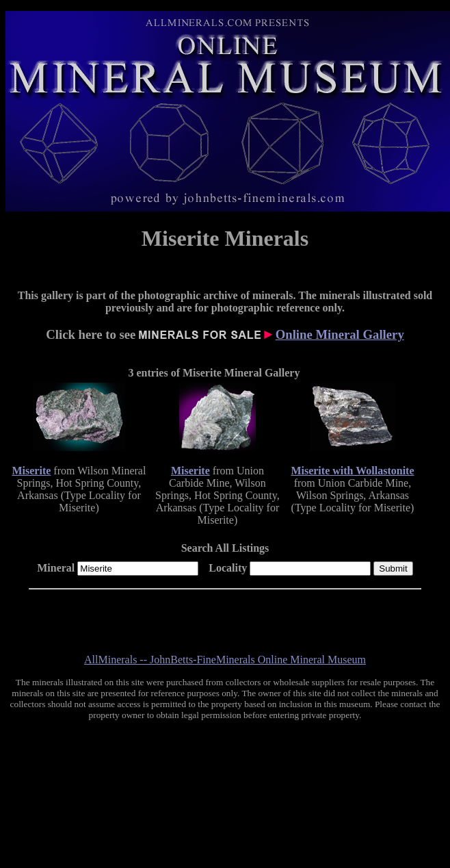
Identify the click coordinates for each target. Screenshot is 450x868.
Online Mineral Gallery (340, 334)
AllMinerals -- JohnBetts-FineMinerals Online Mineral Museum (225, 660)
